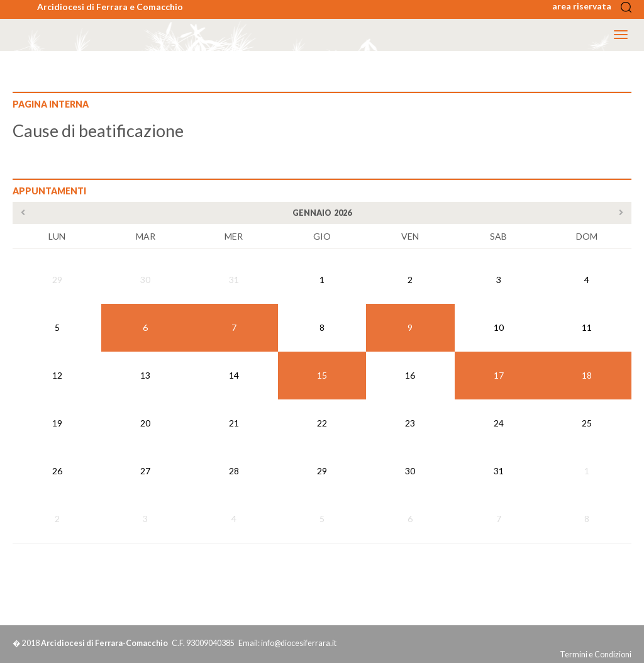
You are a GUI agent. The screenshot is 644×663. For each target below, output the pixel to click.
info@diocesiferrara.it (299, 643)
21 (234, 423)
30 (145, 280)
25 (587, 423)
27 (145, 471)
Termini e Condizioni (596, 655)
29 (57, 280)
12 (57, 375)
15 (322, 375)
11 (587, 327)
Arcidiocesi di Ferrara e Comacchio (110, 7)
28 (234, 471)
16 (410, 375)
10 (499, 327)
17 (499, 375)
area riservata (586, 6)
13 (145, 375)
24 (499, 423)
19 (57, 423)
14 (234, 375)
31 (234, 280)
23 (410, 423)
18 (587, 375)
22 (322, 423)
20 (145, 423)
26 (57, 471)
